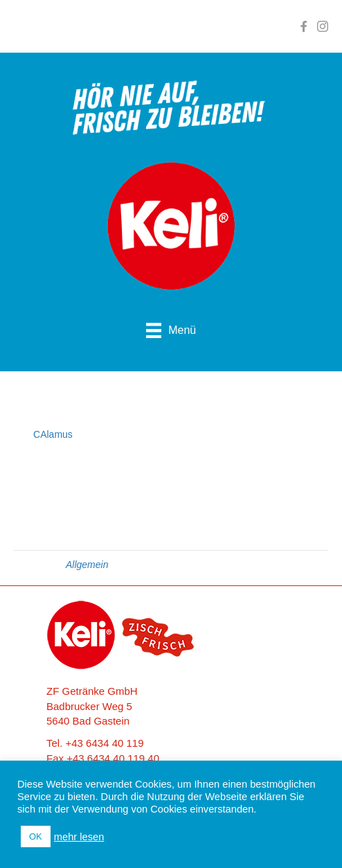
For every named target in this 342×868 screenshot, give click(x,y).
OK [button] (36, 836)
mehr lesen (79, 837)
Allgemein (87, 565)
